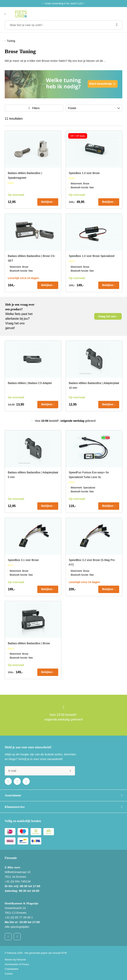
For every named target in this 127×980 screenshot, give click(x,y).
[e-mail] (40, 771)
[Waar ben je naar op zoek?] (63, 25)
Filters (36, 108)
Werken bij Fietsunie (15, 960)
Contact (9, 974)
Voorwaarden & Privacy (17, 964)
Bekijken (47, 202)
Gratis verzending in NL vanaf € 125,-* (65, 4)
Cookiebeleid (11, 969)
